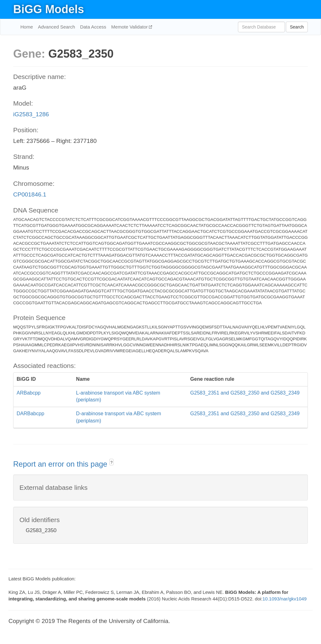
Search (297, 27)
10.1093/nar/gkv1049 (284, 599)
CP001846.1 (30, 194)
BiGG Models (49, 9)
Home (27, 27)
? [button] (111, 463)
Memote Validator (130, 27)
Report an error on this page (61, 464)
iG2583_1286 (31, 114)
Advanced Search (56, 27)
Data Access (93, 27)
